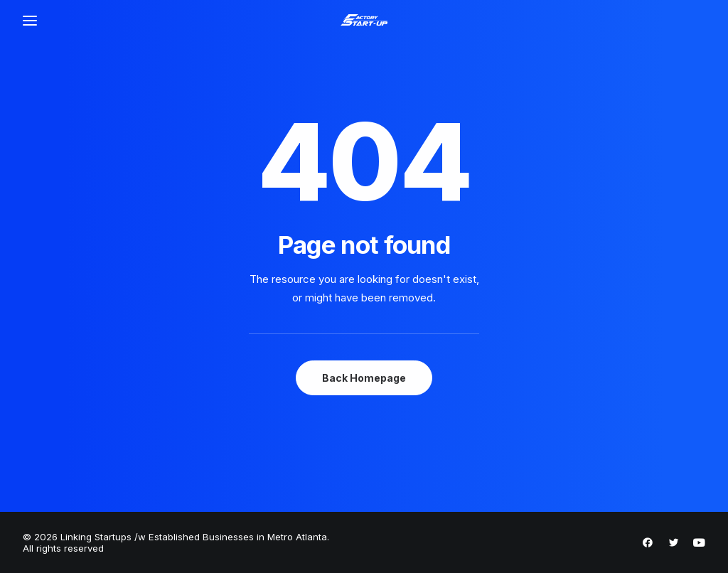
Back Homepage (364, 378)
